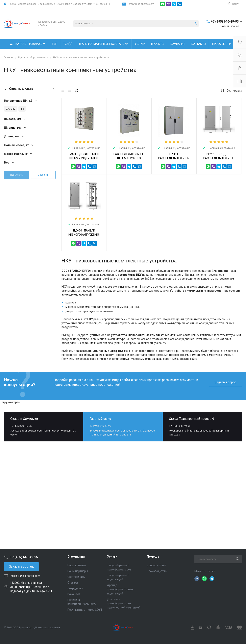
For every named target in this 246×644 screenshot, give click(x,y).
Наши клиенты (77, 565)
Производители (157, 571)
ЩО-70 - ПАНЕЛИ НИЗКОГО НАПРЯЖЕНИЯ (84, 233)
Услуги (112, 557)
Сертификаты (76, 577)
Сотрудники (75, 588)
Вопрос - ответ (156, 565)
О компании (76, 557)
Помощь (153, 557)
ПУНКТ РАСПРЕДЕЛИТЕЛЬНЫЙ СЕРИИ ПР (174, 158)
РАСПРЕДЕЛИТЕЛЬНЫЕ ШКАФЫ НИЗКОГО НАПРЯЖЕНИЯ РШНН (129, 158)
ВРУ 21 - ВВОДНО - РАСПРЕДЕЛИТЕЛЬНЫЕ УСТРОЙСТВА (219, 158)
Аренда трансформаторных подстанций (120, 589)
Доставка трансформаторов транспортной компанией (124, 603)
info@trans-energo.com (141, 4)
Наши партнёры (78, 571)
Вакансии (74, 594)
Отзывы (73, 583)
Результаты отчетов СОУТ (85, 610)
